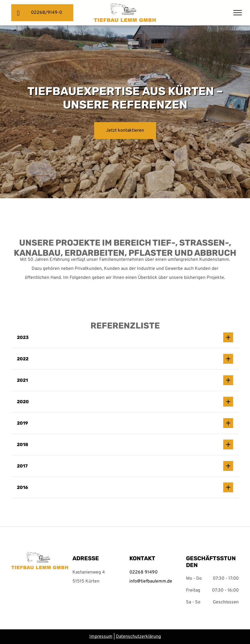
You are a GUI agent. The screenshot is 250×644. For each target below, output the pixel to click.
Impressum (101, 637)
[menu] (238, 13)
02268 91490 (143, 572)
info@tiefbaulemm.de (151, 581)
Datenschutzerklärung (138, 637)
